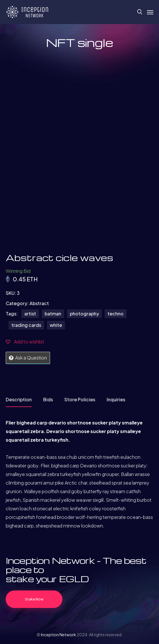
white (56, 325)
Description (19, 399)
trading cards (26, 325)
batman (53, 314)
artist (30, 314)
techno (116, 314)
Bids (48, 399)
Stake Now (34, 599)
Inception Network (58, 635)
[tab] (19, 402)
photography (84, 314)
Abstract (39, 303)
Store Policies (80, 399)
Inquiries (116, 399)
